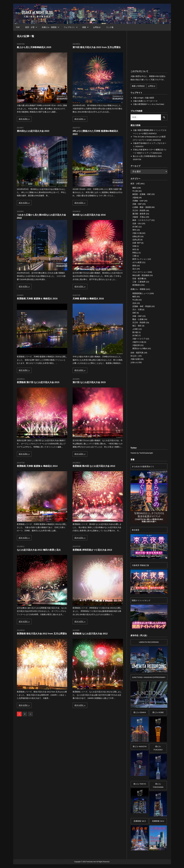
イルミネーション (140, 272)
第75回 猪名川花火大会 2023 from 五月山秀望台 (97, 47)
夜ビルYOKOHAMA (158, 785)
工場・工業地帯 (139, 282)
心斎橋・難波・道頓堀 (142, 207)
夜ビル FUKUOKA (158, 748)
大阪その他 (137, 233)
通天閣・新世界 (139, 214)
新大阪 (135, 332)
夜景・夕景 (31, 27)
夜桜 (134, 266)
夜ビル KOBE (158, 712)
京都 (134, 246)
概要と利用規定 (138, 86)
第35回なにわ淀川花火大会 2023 (33, 131)
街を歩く (134, 356)
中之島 (135, 191)
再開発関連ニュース (141, 293)
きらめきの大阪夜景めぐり (143, 466)
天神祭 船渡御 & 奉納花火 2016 (88, 299)
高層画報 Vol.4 (158, 821)
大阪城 (135, 198)
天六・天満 (137, 310)
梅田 (134, 188)
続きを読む (23, 119)
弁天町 (135, 227)
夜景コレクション (140, 259)
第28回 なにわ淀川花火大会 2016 (89, 215)
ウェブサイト (71, 27)
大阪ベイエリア (139, 339)
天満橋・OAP (138, 201)
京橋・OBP (137, 204)
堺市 (134, 230)
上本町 (135, 329)
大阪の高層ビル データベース (145, 101)
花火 (134, 269)
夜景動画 (136, 285)
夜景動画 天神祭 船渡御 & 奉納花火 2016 (37, 299)
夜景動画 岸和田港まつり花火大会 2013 (92, 550)
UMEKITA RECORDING (149, 642)
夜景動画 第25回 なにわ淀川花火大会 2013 (94, 466)
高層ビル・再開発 (51, 27)
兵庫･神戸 (137, 243)
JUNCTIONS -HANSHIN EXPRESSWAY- (149, 677)
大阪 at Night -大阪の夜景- (144, 98)
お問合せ (97, 27)
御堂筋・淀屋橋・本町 (142, 194)
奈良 (134, 249)
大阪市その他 (138, 342)
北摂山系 (136, 240)
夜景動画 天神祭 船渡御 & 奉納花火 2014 (37, 466)
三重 (134, 256)
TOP (18, 27)
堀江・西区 (137, 326)
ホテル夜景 (137, 262)
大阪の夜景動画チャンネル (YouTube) (149, 104)
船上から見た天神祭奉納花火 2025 (34, 47)
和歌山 (135, 253)
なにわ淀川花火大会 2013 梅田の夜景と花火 (39, 550)
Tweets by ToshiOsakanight (142, 453)
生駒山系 (136, 236)
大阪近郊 (136, 345)
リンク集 (110, 27)
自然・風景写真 (137, 353)
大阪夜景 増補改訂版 (140, 565)
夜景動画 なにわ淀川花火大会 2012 (90, 634)
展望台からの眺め (140, 348)
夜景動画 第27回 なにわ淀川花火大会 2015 (38, 382)
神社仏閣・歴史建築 (141, 275)
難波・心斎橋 (138, 319)
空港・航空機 (138, 279)
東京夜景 (136, 530)
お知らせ (134, 362)
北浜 (134, 303)
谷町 (134, 313)
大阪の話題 (135, 359)
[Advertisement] (44, 741)
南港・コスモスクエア (142, 220)
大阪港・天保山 (139, 217)
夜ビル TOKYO (140, 784)
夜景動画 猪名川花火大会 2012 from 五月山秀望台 (42, 634)
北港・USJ (137, 223)
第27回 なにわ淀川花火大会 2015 (89, 382)
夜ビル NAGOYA (140, 746)
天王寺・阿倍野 (139, 210)
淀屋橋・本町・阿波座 (142, 306)
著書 (85, 27)
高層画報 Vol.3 (140, 821)
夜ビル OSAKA (140, 712)
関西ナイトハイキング (141, 600)
